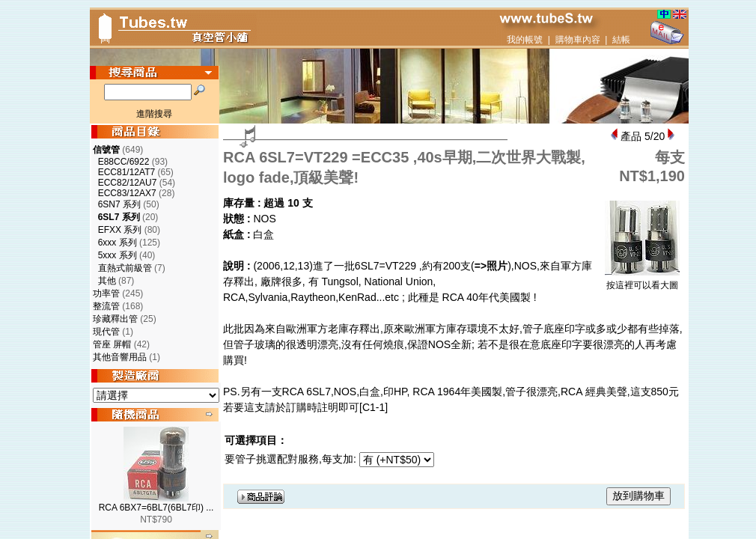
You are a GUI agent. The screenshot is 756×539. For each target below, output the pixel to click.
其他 (107, 281)
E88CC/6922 (124, 162)
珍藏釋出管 (115, 319)
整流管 (106, 306)
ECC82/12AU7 (128, 183)
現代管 (106, 332)
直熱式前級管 (125, 268)
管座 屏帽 (112, 344)
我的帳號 (525, 40)
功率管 (106, 293)
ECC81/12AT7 (126, 172)
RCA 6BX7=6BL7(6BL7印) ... (156, 508)
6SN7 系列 (119, 204)
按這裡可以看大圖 (642, 281)
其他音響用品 (120, 357)
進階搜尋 (154, 114)
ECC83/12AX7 (127, 193)
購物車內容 (578, 40)
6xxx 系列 (118, 243)
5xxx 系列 (118, 255)
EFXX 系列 (120, 230)
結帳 (621, 40)
